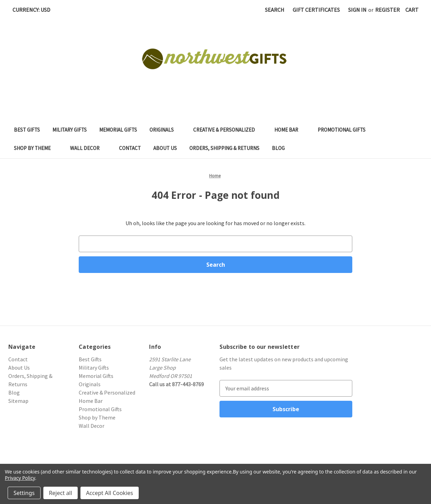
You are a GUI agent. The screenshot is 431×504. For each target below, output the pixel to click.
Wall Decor (88, 148)
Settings (24, 493)
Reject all (61, 493)
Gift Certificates (316, 10)
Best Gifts (27, 130)
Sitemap (18, 401)
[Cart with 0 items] (412, 10)
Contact (130, 148)
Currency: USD (34, 10)
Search (275, 10)
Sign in (357, 10)
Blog (278, 148)
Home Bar (290, 130)
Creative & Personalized (227, 130)
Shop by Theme (36, 148)
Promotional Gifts (345, 130)
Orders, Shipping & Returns (224, 148)
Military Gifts (70, 130)
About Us (165, 148)
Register (387, 10)
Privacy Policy (20, 478)
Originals (165, 130)
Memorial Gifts (118, 130)
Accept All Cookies (110, 493)
